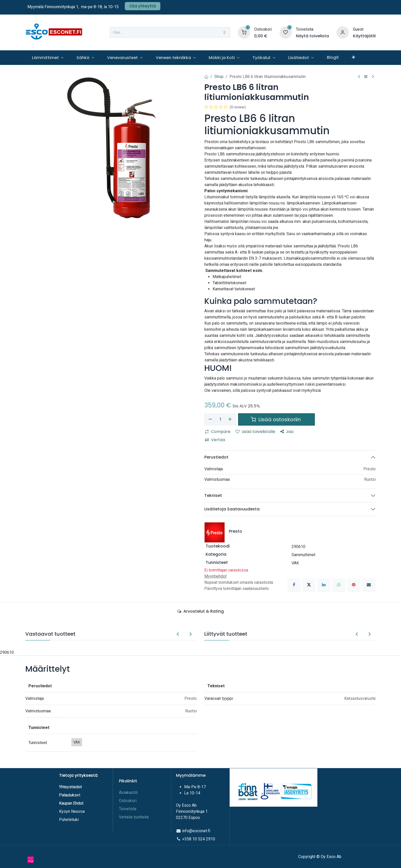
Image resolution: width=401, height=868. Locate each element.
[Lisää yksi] (230, 419)
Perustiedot (216, 457)
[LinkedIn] (324, 585)
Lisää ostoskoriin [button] (276, 419)
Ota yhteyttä (143, 6)
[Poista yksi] (210, 419)
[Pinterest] (354, 585)
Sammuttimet (303, 555)
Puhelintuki (69, 820)
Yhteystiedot (71, 787)
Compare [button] (218, 432)
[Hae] (225, 32)
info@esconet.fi (196, 831)
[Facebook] (294, 585)
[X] (309, 585)
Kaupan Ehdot (71, 803)
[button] (178, 634)
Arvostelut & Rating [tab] (201, 611)
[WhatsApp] (339, 585)
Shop (219, 77)
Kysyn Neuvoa (72, 811)
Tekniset (213, 495)
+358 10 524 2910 (199, 839)
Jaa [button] (287, 432)
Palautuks (68, 795)
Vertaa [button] (215, 440)
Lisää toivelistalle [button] (255, 432)
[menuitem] (48, 58)
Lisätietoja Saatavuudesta (232, 509)
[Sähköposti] (369, 585)
